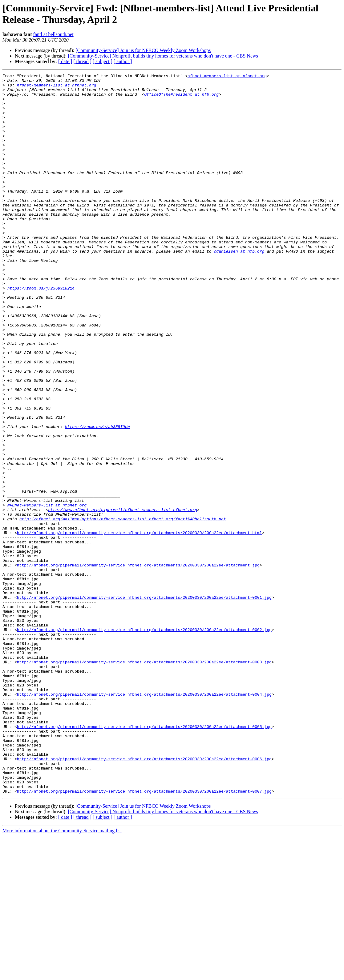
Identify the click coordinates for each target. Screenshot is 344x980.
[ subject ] (103, 61)
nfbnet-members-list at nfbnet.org (227, 77)
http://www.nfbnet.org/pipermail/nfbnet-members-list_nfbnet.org (123, 597)
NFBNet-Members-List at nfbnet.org (47, 592)
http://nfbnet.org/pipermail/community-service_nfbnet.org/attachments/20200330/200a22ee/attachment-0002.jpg (144, 741)
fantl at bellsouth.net (53, 34)
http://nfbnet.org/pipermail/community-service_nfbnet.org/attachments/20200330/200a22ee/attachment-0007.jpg (144, 935)
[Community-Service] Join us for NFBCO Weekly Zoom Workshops (143, 50)
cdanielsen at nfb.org (239, 287)
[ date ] (65, 61)
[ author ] (123, 61)
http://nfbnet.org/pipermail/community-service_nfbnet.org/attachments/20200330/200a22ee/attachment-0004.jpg (144, 819)
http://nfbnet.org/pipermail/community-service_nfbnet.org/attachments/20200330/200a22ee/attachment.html (140, 625)
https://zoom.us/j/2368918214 (41, 331)
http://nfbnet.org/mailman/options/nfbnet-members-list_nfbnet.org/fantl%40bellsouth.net (123, 608)
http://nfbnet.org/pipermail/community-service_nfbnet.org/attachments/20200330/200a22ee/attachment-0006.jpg (144, 896)
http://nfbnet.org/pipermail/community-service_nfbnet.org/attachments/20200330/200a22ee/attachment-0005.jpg (144, 858)
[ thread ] (82, 61)
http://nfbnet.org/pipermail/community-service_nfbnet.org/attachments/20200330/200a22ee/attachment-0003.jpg (144, 780)
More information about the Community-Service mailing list (62, 975)
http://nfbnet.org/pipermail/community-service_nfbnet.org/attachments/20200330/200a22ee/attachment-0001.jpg (144, 702)
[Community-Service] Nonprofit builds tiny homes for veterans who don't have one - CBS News (163, 56)
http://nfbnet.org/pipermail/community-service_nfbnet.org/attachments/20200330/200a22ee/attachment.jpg (138, 664)
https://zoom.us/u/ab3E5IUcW (97, 498)
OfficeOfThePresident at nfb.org (181, 99)
